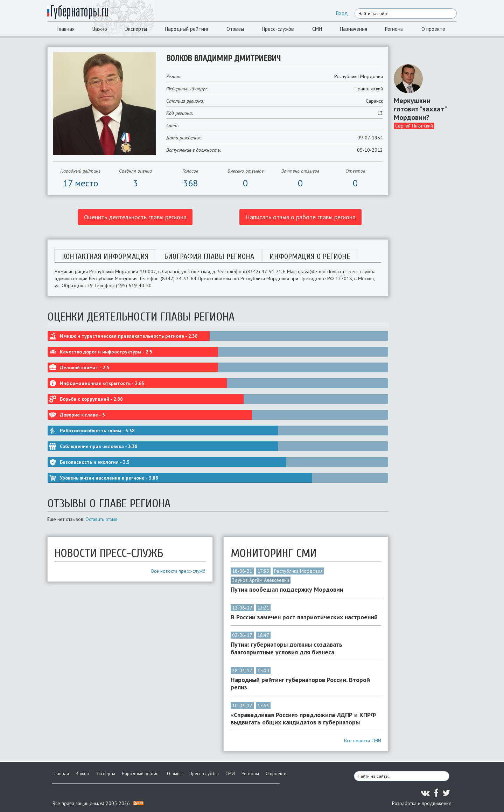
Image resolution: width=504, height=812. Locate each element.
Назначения (353, 29)
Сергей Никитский (414, 126)
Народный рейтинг (187, 29)
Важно (100, 29)
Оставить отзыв (101, 519)
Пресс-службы (278, 29)
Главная (66, 29)
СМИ (317, 29)
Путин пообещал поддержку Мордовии (287, 590)
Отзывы (235, 29)
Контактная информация (105, 256)
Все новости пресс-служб (178, 571)
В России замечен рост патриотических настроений (304, 617)
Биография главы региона (209, 256)
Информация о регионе (310, 256)
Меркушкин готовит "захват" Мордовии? (420, 109)
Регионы (394, 29)
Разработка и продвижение (422, 803)
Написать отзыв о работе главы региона (300, 217)
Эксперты (136, 29)
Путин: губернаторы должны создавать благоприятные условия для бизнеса (286, 648)
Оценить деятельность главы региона (135, 217)
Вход (342, 13)
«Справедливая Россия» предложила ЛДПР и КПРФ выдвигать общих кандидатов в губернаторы (303, 719)
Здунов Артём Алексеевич (261, 580)
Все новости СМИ (363, 741)
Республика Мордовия (298, 571)
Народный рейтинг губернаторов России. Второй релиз (300, 684)
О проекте (433, 29)
